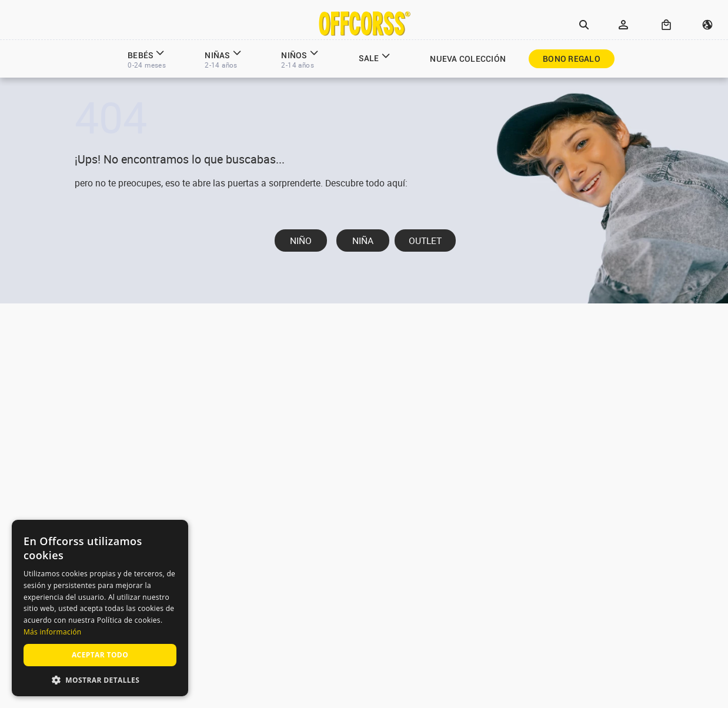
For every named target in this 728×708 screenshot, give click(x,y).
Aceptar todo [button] (100, 655)
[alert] (100, 608)
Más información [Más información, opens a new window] (52, 632)
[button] (584, 26)
